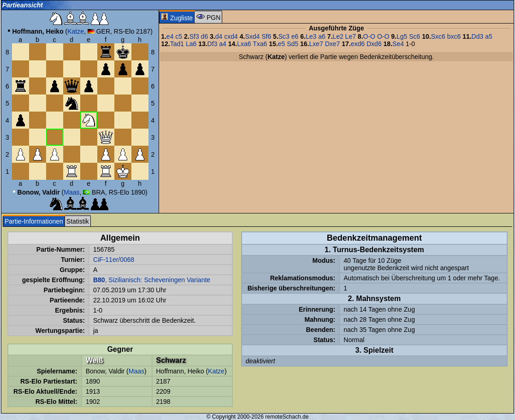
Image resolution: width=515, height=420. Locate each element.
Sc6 (414, 36)
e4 (170, 36)
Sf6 (266, 36)
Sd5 (293, 44)
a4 (223, 44)
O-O (369, 36)
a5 (489, 36)
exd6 (358, 44)
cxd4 (231, 36)
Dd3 (478, 36)
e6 (295, 36)
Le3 (311, 36)
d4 (219, 36)
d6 (205, 36)
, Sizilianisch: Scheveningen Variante (152, 280)
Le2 (338, 36)
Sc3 (284, 36)
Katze (76, 31)
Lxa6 (244, 44)
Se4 (398, 44)
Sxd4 (252, 36)
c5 (179, 36)
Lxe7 (316, 44)
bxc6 (454, 36)
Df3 (213, 44)
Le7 (351, 36)
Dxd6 (374, 44)
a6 (322, 36)
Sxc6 (438, 36)
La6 (191, 44)
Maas (71, 192)
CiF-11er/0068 (114, 260)
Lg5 (402, 36)
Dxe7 (333, 44)
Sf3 (194, 36)
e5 (282, 44)
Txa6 (260, 44)
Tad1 (177, 44)
